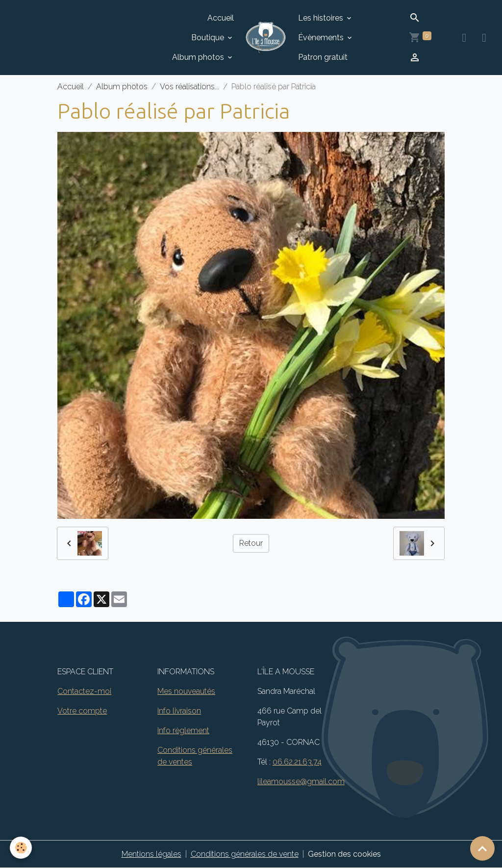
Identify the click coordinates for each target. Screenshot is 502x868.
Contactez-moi (84, 691)
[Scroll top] (482, 848)
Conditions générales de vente (245, 854)
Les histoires (322, 18)
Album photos (199, 57)
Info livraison (179, 711)
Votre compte (82, 711)
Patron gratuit (323, 57)
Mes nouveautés (186, 691)
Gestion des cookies (344, 854)
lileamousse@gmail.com (301, 781)
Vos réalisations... (189, 87)
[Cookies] (21, 848)
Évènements (322, 38)
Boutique (209, 38)
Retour (251, 543)
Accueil (221, 18)
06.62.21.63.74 (297, 762)
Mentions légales (151, 854)
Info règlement (183, 730)
